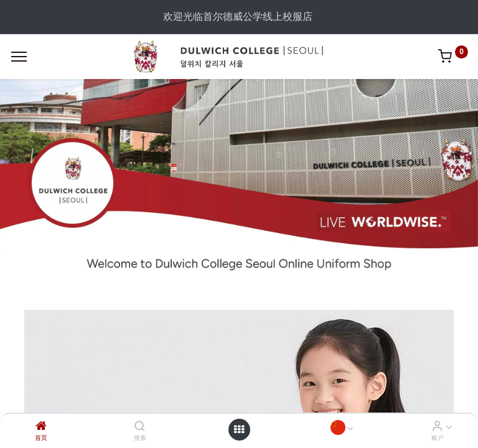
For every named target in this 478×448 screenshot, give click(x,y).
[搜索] (140, 427)
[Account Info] (437, 427)
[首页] (41, 427)
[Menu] (19, 57)
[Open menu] (239, 429)
